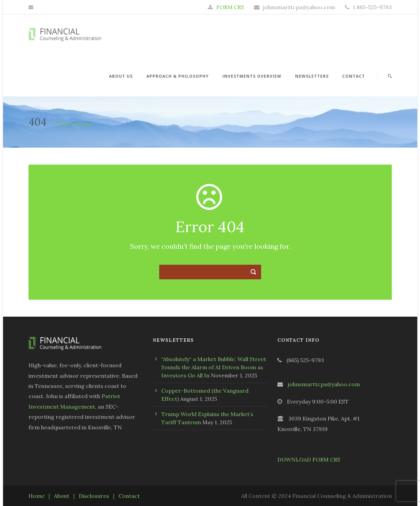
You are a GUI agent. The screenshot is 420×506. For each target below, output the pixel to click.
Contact (354, 76)
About (62, 496)
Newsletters (312, 76)
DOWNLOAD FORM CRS (309, 460)
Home (36, 496)
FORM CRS (230, 7)
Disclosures (94, 496)
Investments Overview (252, 76)
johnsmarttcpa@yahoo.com (324, 384)
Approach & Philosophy (178, 76)
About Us (121, 76)
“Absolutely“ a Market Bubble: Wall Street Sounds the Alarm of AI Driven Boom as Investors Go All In (214, 367)
